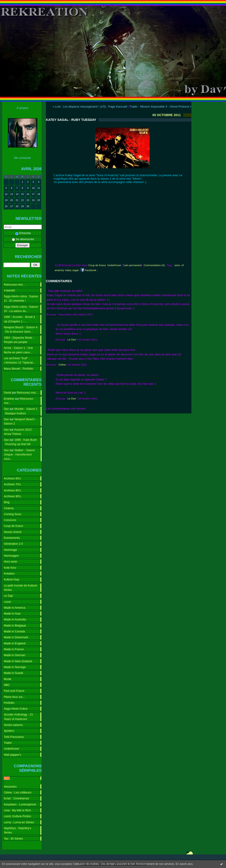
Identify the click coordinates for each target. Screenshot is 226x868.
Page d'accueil (118, 107)
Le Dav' (72, 340)
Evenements (12, 538)
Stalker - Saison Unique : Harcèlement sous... (19, 455)
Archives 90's (12, 496)
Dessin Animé (13, 532)
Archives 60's (12, 478)
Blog (7, 502)
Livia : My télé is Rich (17, 810)
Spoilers (9, 731)
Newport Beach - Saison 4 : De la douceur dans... (21, 329)
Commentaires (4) (154, 265)
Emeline (9, 399)
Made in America (14, 608)
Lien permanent (132, 265)
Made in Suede (13, 673)
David (7, 393)
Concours (10, 520)
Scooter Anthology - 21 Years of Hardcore (18, 717)
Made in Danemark (16, 637)
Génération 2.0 (13, 544)
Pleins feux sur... (14, 697)
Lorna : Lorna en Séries (19, 822)
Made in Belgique (15, 625)
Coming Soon (12, 514)
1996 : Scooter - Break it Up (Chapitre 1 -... (19, 319)
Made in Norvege (15, 667)
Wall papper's (12, 755)
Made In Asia (12, 613)
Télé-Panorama (14, 737)
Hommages (11, 556)
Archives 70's (12, 484)
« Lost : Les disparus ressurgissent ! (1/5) (79, 107)
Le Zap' (8, 596)
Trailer (8, 743)
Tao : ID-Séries (13, 839)
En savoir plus (184, 864)
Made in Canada (14, 631)
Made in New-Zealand (18, 661)
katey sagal (72, 270)
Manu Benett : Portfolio (18, 369)
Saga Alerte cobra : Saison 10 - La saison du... (21, 309)
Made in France (14, 649)
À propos (23, 108)
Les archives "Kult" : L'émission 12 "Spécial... (19, 360)
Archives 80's (12, 490)
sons (177, 265)
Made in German (14, 655)
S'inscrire (23, 233)
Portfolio (9, 703)
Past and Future (14, 691)
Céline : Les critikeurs (18, 792)
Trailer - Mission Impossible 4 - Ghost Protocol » (160, 107)
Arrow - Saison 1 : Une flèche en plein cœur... (18, 350)
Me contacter (22, 158)
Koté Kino (10, 568)
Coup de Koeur (13, 526)
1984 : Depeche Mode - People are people (19, 340)
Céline (62, 365)
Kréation (9, 574)
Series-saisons (13, 725)
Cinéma (9, 508)
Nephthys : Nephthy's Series (17, 830)
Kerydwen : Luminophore (20, 804)
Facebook (88, 270)
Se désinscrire (23, 239)
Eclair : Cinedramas (16, 798)
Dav (6, 409)
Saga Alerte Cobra (15, 709)
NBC (7, 685)
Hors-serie (10, 562)
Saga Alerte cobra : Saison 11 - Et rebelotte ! (21, 298)
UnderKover (11, 749)
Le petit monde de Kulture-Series (21, 588)
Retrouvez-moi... (14, 285)
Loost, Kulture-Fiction (17, 816)
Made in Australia (15, 619)
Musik (7, 679)
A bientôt (9, 290)
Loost (7, 602)
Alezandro (10, 787)
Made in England (15, 643)
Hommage (10, 550)
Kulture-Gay (11, 579)
